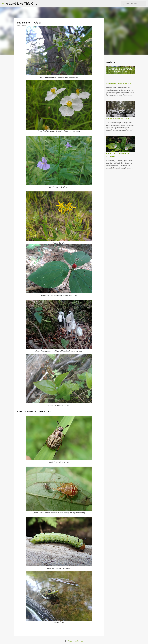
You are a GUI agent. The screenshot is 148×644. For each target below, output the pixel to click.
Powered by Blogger (74, 641)
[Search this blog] (136, 4)
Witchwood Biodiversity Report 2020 (119, 84)
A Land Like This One (22, 4)
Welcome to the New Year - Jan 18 (118, 119)
